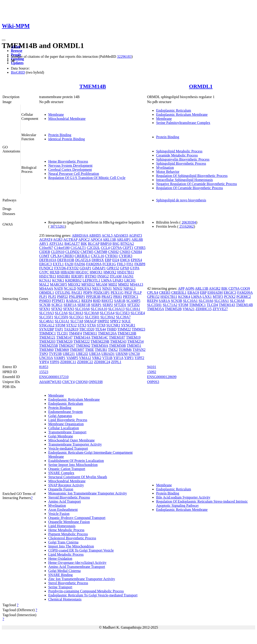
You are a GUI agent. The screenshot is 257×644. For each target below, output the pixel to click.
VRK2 (97, 358)
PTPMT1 (58, 301)
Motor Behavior (168, 172)
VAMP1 (60, 358)
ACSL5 (107, 235)
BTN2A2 (127, 244)
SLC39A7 (123, 317)
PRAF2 (107, 297)
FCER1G (109, 264)
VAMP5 (72, 358)
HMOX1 (96, 272)
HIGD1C (82, 272)
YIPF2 (139, 358)
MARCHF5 (58, 284)
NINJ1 (107, 288)
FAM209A (94, 264)
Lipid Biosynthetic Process (68, 420)
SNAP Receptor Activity (66, 485)
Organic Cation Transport (67, 469)
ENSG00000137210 (54, 377)
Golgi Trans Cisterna (63, 542)
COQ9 (245, 288)
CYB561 (112, 256)
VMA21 (189, 309)
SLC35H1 (92, 317)
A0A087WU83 (50, 382)
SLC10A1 (190, 301)
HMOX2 (110, 272)
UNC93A (46, 358)
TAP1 (59, 329)
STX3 (82, 325)
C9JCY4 (68, 382)
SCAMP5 (133, 301)
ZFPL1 (116, 362)
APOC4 (96, 240)
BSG (116, 244)
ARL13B (109, 240)
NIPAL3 (130, 288)
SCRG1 (57, 305)
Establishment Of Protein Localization (76, 461)
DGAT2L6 (83, 260)
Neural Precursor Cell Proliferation (74, 174)
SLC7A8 (77, 321)
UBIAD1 (108, 354)
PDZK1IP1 (102, 293)
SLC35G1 (76, 317)
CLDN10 (58, 252)
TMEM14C (100, 337)
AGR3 (58, 240)
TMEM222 (82, 341)
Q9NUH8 (96, 382)
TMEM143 (227, 305)
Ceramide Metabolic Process (177, 155)
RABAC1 (73, 301)
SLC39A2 (108, 317)
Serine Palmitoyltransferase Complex (183, 123)
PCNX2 (230, 297)
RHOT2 (107, 301)
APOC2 (84, 240)
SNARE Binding (60, 575)
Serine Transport (60, 587)
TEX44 (100, 329)
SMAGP (90, 321)
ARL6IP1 (124, 240)
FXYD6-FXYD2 (66, 268)
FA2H (69, 264)
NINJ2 (118, 288)
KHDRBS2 (73, 280)
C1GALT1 (78, 248)
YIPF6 (54, 362)
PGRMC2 (244, 297)
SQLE (126, 321)
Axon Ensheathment (63, 510)
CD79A (116, 248)
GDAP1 (86, 268)
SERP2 (108, 305)
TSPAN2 (139, 350)
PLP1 (43, 297)
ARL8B (137, 240)
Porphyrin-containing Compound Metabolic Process (86, 591)
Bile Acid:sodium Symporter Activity (183, 497)
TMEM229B (100, 341)
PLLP (138, 293)
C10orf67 (46, 248)
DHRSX (98, 260)
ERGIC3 (46, 264)
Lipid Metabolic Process (66, 554)
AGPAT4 (46, 240)
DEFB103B (66, 260)
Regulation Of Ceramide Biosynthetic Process (189, 188)
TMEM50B (117, 346)
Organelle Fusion (61, 489)
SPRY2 (115, 321)
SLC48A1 (47, 321)
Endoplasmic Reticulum (173, 110)
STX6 (91, 325)
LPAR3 (118, 280)
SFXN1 (45, 309)
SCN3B (45, 305)
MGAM (102, 284)
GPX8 (125, 268)
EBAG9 (193, 293)
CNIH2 (113, 252)
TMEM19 (133, 337)
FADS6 (80, 264)
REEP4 (87, 301)
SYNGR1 (128, 325)
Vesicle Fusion (59, 514)
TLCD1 (62, 333)
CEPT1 (128, 248)
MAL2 (44, 284)
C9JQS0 (82, 382)
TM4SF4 (75, 333)
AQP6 (190, 288)
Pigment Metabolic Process (68, 534)
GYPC (44, 272)
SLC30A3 (76, 313)
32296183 (124, 57)
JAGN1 (128, 276)
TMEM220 (65, 341)
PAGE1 (77, 293)
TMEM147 (65, 337)
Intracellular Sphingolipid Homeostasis (184, 180)
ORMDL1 (201, 86)
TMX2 (113, 350)
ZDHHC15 (204, 309)
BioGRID (18, 72)
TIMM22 (124, 329)
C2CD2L (93, 248)
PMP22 (62, 297)
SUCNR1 (113, 325)
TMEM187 (117, 337)
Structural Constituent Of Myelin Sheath (78, 477)
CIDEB (45, 252)
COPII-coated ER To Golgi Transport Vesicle (81, 550)
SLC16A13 (116, 309)
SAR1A (164, 301)
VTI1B (107, 358)
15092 (151, 372)
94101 (151, 367)
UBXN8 (121, 354)
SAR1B (120, 301)
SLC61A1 (62, 321)
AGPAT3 (135, 235)
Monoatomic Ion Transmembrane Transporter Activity (88, 493)
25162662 (187, 226)
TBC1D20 (87, 329)
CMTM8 (101, 252)
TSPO (44, 354)
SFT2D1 (120, 305)
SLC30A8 (92, 313)
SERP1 (96, 305)
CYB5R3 (126, 256)
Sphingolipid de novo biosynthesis (181, 200)
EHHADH (215, 293)
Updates (17, 63)
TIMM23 (139, 329)
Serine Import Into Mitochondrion (73, 465)
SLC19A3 (47, 313)
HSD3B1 (64, 276)
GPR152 (113, 268)
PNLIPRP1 (77, 297)
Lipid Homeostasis (62, 526)
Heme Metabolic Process (66, 530)
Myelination (165, 168)
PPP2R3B (93, 297)
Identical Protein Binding (67, 139)
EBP (108, 260)
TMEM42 (83, 346)
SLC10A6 (83, 309)
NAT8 (58, 288)
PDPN (88, 293)
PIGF (128, 293)
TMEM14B (93, 86)
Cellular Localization (64, 428)
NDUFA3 (84, 288)
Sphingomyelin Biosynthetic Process (183, 159)
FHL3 (121, 264)
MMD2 (123, 284)
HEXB (55, 272)
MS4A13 (136, 284)
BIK (84, 244)
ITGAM (116, 276)
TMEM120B (127, 333)
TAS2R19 (71, 329)
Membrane (56, 115)
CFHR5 (140, 248)
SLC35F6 (61, 317)
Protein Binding (60, 135)
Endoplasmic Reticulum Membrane (182, 115)
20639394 (189, 222)
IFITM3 (91, 276)
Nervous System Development (70, 165)
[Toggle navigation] (4, 40)
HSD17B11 (126, 272)
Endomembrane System (65, 412)
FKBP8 (140, 264)
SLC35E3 (122, 313)
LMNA (106, 280)
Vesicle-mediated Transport (68, 448)
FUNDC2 (46, 268)
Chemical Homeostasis (65, 599)
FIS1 (130, 264)
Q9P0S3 (153, 382)
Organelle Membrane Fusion (69, 522)
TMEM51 (134, 346)
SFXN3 (69, 309)
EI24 (116, 260)
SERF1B (84, 305)
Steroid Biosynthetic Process (69, 497)
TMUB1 (101, 350)
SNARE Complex (61, 473)
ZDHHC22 (85, 362)
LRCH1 (130, 280)
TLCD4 (212, 305)
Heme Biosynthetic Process (68, 161)
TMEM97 (77, 350)
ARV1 (44, 244)
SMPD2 (103, 321)
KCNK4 (184, 297)
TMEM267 (67, 346)
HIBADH (67, 272)
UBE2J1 (69, 354)
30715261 (58, 226)
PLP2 (52, 297)
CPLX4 (56, 256)
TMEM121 (47, 337)
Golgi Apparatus (60, 416)
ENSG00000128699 (162, 377)
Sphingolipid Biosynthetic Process (181, 163)
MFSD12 (88, 284)
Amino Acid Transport (65, 501)
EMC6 (125, 260)
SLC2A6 (61, 313)
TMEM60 (46, 350)
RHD (97, 301)
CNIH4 (137, 252)
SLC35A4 (107, 313)
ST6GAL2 (47, 325)
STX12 (72, 325)
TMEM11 (90, 333)
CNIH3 (125, 252)
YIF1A (118, 358)
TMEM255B (49, 346)
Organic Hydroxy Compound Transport (77, 518)
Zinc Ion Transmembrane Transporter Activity (82, 579)
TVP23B (55, 354)
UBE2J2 (82, 354)
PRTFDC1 (131, 297)
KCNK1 (58, 280)
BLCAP (94, 244)
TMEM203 (47, 341)
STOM (60, 325)
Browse (17, 51)
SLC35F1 (46, 317)
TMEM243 (118, 341)
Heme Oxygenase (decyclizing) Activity (77, 563)
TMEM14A (82, 337)
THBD (112, 329)
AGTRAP (70, 240)
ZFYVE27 (220, 309)
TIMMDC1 (48, 333)
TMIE (90, 350)
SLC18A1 (133, 309)
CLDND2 (72, 252)
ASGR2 (215, 288)
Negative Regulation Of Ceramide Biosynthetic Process (196, 184)
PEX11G (117, 293)
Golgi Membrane (61, 436)
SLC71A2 (170, 305)
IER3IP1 (77, 276)
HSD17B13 (48, 276)
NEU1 (97, 288)
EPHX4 (136, 260)
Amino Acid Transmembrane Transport (77, 567)
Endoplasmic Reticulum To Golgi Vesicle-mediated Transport (93, 595)
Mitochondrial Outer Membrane (71, 440)
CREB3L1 (82, 256)
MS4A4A (46, 288)
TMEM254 (135, 341)
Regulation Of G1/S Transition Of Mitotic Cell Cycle (87, 178)
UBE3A (95, 354)
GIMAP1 (99, 268)
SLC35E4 (138, 313)
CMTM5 (87, 252)
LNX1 (207, 297)
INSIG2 (103, 276)
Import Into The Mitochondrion (71, 546)
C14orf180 (62, 248)
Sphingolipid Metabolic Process (179, 151)
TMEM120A (107, 333)
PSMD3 (45, 301)
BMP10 (106, 244)
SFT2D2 (133, 305)
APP (181, 288)
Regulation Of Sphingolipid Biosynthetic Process (192, 176)
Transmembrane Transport (67, 432)
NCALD (70, 288)
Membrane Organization (66, 424)
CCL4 (105, 248)
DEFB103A (48, 260)
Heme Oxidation (60, 558)
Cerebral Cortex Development (70, 170)
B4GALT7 (72, 244)
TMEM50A (100, 346)
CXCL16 (97, 256)
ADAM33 (121, 235)
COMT (44, 256)
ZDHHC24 (102, 362)
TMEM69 (62, 350)
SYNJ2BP (47, 329)
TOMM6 (125, 350)
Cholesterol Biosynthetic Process (72, 538)
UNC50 (134, 354)
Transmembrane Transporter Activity (75, 444)
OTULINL (63, 293)
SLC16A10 (99, 309)
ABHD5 (95, 235)
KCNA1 (45, 280)
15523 (44, 372)
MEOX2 (74, 284)
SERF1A (70, 305)
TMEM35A (155, 309)
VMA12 (85, 358)
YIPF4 (44, 362)
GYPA (135, 268)
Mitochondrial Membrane (67, 119)
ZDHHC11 (68, 362)
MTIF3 (218, 297)
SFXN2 (57, 309)
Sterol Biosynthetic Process (68, 583)
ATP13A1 (56, 244)
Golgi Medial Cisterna (64, 571)
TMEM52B (173, 309)
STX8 (101, 325)
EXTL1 (58, 264)
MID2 (113, 284)
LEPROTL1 (91, 280)
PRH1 (118, 297)
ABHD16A (80, 235)
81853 (44, 367)
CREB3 (68, 256)
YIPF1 (129, 358)
